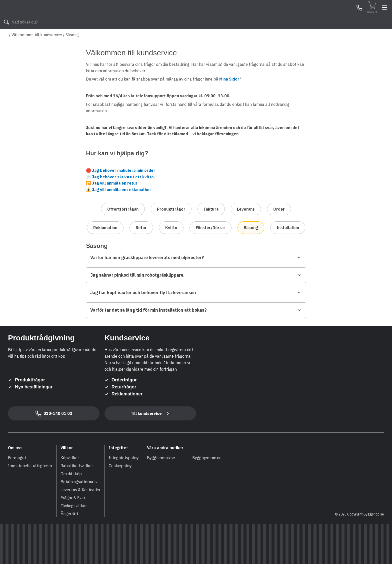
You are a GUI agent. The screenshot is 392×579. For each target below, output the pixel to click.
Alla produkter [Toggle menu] (27, 37)
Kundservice (326, 15)
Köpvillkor (70, 472)
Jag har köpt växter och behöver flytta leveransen (196, 307)
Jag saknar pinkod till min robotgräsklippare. (196, 290)
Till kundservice (150, 428)
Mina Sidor (345, 15)
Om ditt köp (71, 488)
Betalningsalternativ (79, 496)
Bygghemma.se (161, 472)
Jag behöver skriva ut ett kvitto (123, 192)
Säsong (72, 50)
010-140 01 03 (156, 37)
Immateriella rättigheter (30, 480)
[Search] (193, 15)
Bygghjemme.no (207, 472)
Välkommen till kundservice (37, 50)
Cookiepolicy (120, 480)
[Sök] (256, 15)
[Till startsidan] (45, 15)
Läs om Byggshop (241, 37)
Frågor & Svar (73, 512)
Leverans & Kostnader (80, 504)
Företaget (17, 472)
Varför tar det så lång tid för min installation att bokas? (196, 325)
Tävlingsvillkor (74, 520)
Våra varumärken (201, 37)
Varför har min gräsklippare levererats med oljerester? (196, 272)
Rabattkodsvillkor (77, 480)
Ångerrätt (69, 528)
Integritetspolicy (124, 472)
